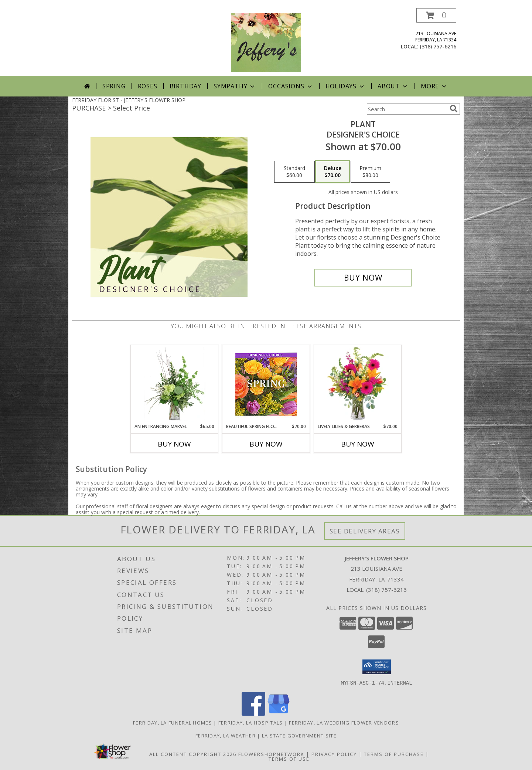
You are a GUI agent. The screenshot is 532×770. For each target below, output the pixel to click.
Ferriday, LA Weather (226, 735)
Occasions (291, 86)
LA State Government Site (299, 735)
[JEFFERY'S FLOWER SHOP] (266, 42)
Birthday (185, 86)
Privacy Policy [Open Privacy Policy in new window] (334, 754)
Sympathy (235, 86)
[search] (454, 109)
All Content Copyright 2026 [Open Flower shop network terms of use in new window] (193, 754)
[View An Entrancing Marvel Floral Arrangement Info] (175, 384)
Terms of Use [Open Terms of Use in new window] (289, 759)
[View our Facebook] (253, 713)
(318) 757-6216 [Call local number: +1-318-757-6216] (438, 46)
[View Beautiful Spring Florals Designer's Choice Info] (266, 384)
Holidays (345, 86)
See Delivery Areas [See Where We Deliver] (365, 531)
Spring (114, 86)
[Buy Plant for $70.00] (363, 278)
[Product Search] (407, 109)
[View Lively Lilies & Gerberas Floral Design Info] (358, 384)
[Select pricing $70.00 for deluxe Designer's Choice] (333, 172)
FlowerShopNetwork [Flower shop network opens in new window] (271, 754)
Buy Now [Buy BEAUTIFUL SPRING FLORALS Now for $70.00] (266, 444)
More (434, 86)
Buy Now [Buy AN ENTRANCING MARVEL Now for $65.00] (174, 444)
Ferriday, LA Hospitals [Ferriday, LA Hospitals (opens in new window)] (251, 722)
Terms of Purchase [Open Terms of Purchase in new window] (394, 754)
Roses (148, 86)
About (393, 86)
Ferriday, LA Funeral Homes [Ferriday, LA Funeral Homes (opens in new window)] (173, 722)
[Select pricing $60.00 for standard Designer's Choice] (294, 172)
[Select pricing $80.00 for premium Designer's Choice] (370, 172)
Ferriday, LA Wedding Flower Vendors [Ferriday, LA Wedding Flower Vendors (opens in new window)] (344, 722)
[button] (436, 15)
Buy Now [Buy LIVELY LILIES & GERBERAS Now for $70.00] (358, 444)
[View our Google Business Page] (279, 713)
